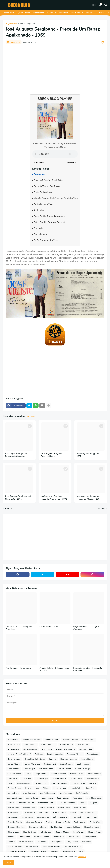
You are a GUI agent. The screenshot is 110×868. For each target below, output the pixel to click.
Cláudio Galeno (64, 769)
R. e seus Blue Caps (16, 827)
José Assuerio (66, 793)
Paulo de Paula (63, 822)
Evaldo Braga (42, 778)
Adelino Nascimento (32, 740)
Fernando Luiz (41, 783)
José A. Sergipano (27, 24)
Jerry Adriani (13, 793)
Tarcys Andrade (26, 842)
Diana (28, 774)
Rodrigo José (24, 837)
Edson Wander (94, 774)
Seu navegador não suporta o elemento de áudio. (55, 154)
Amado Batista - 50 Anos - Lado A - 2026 (54, 669)
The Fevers (42, 842)
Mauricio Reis (80, 808)
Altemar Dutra (30, 744)
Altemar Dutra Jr (48, 744)
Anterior (8, 508)
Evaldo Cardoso (59, 778)
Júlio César (78, 798)
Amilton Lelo (83, 744)
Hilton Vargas (60, 788)
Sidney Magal (90, 837)
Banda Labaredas (55, 754)
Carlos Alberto (14, 764)
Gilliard (46, 788)
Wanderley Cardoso (38, 851)
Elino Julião (12, 778)
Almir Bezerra (13, 744)
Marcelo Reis (13, 808)
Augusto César (86, 749)
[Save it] (103, 42)
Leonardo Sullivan (26, 803)
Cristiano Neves (14, 774)
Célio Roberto (14, 769)
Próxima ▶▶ (71, 163)
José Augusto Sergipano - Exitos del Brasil (53, 455)
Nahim (73, 812)
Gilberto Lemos (32, 788)
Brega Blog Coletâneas (35, 759)
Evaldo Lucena (92, 778)
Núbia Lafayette (60, 817)
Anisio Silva (47, 749)
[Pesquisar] (106, 5)
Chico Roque (29, 769)
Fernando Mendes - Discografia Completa (88, 669)
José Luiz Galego (15, 798)
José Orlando (32, 798)
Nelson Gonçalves (88, 812)
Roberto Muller (62, 832)
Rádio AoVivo (77, 13)
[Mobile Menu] (4, 5)
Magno (83, 803)
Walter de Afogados (52, 846)
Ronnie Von (59, 837)
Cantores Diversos (68, 759)
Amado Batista (66, 744)
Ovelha (49, 822)
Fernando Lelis (24, 783)
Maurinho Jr (30, 812)
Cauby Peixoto (83, 764)
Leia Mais (82, 857)
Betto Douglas (14, 759)
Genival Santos (14, 788)
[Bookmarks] (100, 5)
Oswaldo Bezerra (34, 822)
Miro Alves (44, 812)
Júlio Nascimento (94, 798)
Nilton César (28, 817)
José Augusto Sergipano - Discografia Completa (17, 455)
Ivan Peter (91, 788)
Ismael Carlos (76, 788)
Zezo (81, 851)
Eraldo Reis (27, 778)
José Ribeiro (48, 798)
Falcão (10, 783)
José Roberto (63, 798)
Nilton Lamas (43, 817)
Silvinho (11, 842)
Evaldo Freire (76, 778)
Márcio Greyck (29, 808)
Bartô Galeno (93, 754)
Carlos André (50, 764)
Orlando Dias (91, 817)
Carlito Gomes (87, 759)
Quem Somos (24, 13)
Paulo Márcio (80, 822)
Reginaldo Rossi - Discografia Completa (87, 628)
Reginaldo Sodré (92, 827)
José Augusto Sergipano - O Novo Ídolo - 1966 (18, 498)
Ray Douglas (56, 827)
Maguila (93, 803)
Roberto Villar (95, 832)
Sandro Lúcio (74, 837)
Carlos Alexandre (32, 764)
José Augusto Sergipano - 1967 (88, 455)
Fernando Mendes (59, 783)
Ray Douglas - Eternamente (19, 668)
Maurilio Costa (14, 812)
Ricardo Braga (30, 832)
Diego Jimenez (41, 774)
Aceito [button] (9, 863)
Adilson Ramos (51, 740)
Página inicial (11, 24)
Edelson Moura (77, 774)
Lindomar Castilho (46, 803)
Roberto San (79, 832)
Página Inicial (9, 13)
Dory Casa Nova (59, 774)
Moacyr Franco (59, 812)
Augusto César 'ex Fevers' (19, 754)
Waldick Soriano (15, 846)
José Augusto (82, 793)
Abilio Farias (13, 740)
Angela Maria (13, 749)
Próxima (102, 508)
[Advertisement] (55, 68)
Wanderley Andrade (16, 851)
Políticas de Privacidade (58, 13)
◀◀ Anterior (39, 163)
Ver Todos (31, 416)
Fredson (93, 783)
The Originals (57, 842)
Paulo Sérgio (95, 822)
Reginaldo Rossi (73, 827)
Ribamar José (13, 832)
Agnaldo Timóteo (70, 740)
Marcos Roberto (47, 808)
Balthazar (39, 754)
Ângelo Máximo (30, 749)
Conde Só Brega (82, 769)
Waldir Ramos (32, 846)
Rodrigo (11, 837)
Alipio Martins (88, 740)
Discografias (39, 13)
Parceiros (90, 13)
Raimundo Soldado (38, 827)
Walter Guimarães (73, 846)
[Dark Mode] (94, 5)
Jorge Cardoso (29, 793)
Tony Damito (72, 842)
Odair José (76, 817)
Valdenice (86, 842)
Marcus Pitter (64, 808)
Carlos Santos (66, 764)
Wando (54, 851)
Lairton (11, 803)
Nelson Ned (13, 817)
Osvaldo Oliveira (15, 822)
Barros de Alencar (75, 754)
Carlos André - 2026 (49, 627)
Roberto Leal (46, 832)
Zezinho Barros (68, 851)
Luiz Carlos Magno (67, 803)
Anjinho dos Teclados (66, 749)
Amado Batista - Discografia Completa (19, 628)
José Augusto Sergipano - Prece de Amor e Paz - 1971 (54, 498)
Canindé (53, 759)
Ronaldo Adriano (42, 837)
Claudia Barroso (46, 769)
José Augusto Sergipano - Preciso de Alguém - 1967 (89, 498)
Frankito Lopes (78, 783)
